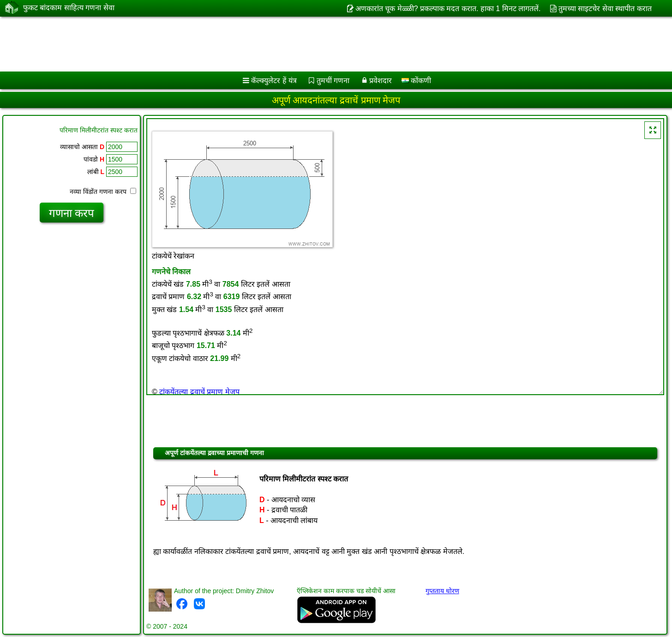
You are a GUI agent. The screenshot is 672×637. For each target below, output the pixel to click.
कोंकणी (416, 81)
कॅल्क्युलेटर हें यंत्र (274, 81)
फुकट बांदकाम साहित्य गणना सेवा (69, 8)
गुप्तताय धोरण (442, 591)
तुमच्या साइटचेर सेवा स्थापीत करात (605, 9)
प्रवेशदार (381, 81)
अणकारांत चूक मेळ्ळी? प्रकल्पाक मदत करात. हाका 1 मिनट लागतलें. (448, 9)
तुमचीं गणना (333, 81)
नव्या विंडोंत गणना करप (103, 192)
